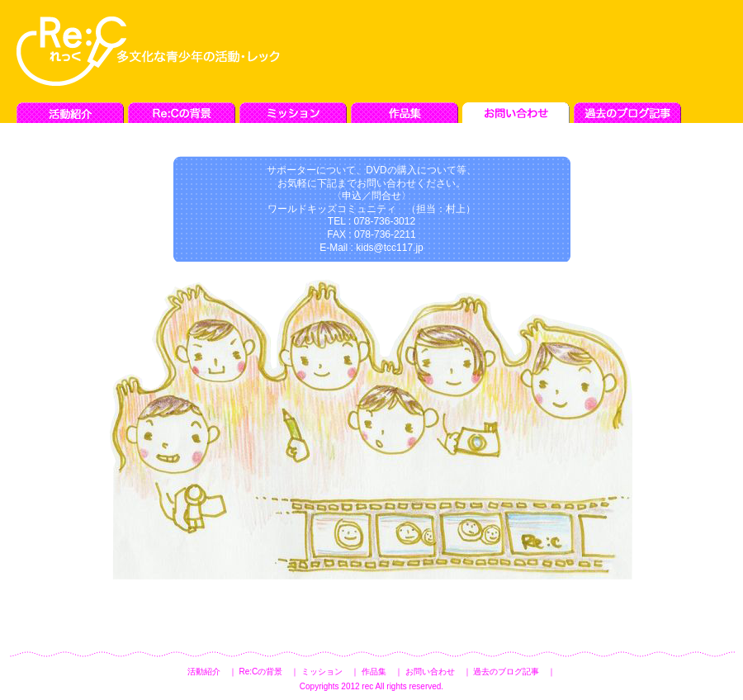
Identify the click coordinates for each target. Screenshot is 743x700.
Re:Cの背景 (260, 672)
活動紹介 (204, 672)
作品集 (374, 672)
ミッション (322, 672)
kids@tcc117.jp (390, 248)
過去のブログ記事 (506, 672)
